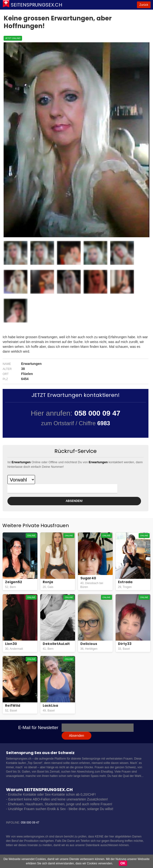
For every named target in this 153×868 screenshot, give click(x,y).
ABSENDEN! (74, 501)
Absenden (76, 736)
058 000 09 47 (30, 823)
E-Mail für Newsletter (38, 728)
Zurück (144, 5)
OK (123, 863)
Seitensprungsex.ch (36, 5)
